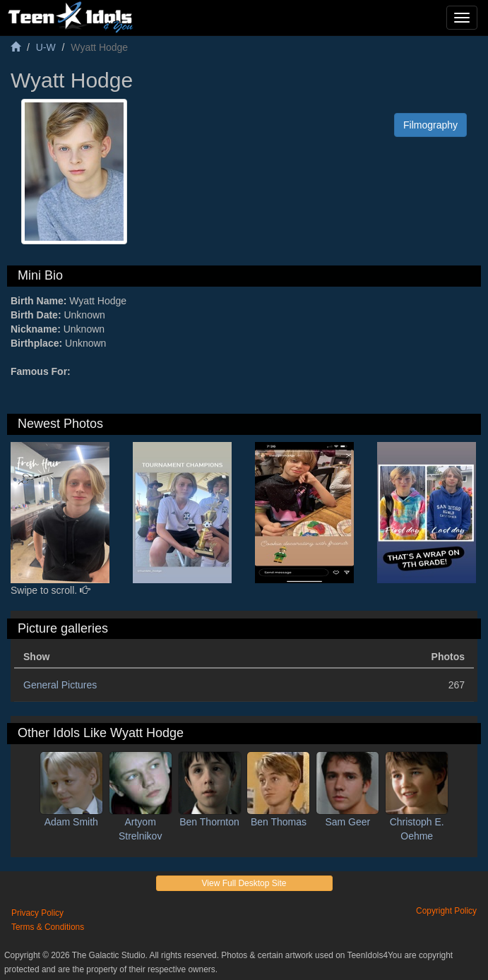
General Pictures (60, 685)
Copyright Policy (446, 911)
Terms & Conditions (48, 927)
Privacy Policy (37, 913)
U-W (46, 47)
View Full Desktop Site (244, 883)
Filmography (430, 125)
